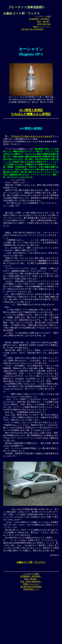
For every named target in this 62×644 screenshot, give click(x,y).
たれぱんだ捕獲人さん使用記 (31, 114)
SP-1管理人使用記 (31, 110)
